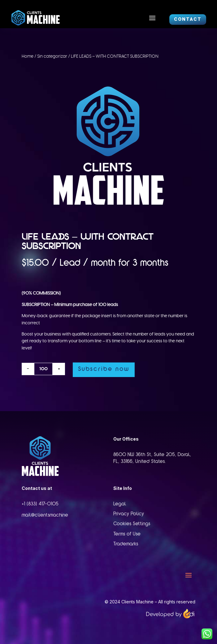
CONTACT (188, 19)
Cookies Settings (132, 524)
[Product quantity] (43, 369)
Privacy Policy (129, 514)
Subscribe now (104, 369)
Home (28, 56)
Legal (120, 504)
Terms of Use (127, 534)
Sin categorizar (52, 56)
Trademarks (126, 544)
